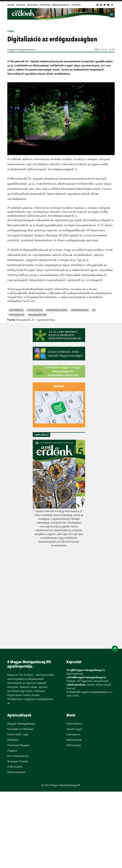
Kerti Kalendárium (18, 756)
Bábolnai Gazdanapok (61, 5)
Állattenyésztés (16, 772)
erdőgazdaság (80, 310)
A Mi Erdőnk (76, 5)
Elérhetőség (73, 745)
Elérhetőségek (45, 5)
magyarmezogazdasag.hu (22, 50)
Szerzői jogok (74, 729)
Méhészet (13, 740)
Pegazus (12, 751)
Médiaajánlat (32, 5)
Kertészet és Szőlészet (20, 729)
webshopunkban (76, 685)
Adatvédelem (74, 724)
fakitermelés (17, 315)
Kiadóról (11, 5)
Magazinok (21, 5)
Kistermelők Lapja (18, 734)
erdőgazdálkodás (57, 310)
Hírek (11, 31)
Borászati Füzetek (18, 761)
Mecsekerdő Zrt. (38, 315)
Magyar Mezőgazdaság (21, 724)
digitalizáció (35, 310)
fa (94, 310)
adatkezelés (16, 310)
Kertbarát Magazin (18, 745)
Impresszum (73, 734)
